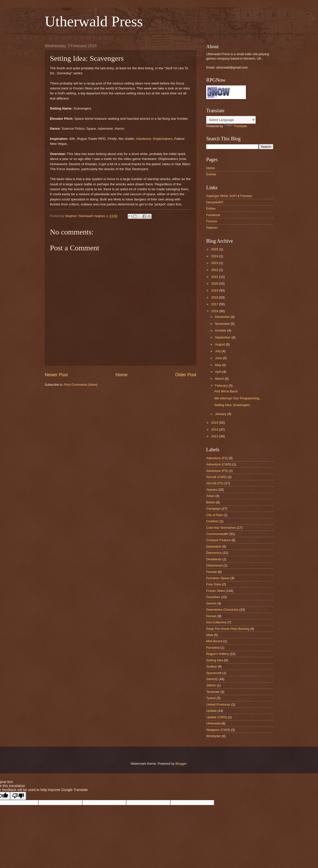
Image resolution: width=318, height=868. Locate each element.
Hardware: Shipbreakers (155, 139)
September (223, 337)
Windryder (214, 736)
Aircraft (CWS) (217, 477)
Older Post (186, 375)
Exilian (211, 208)
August (220, 344)
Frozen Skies (216, 591)
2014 (215, 430)
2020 (215, 283)
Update (211, 711)
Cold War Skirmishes (221, 528)
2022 (215, 270)
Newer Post (56, 375)
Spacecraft (214, 673)
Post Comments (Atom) (81, 385)
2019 (215, 290)
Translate (236, 126)
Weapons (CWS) (218, 730)
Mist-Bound (214, 641)
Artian (210, 496)
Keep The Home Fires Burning (228, 629)
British (211, 502)
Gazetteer (213, 597)
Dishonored (214, 565)
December (223, 317)
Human (211, 616)
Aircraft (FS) (215, 483)
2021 (215, 277)
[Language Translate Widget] (231, 120)
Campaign (214, 509)
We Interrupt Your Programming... (238, 398)
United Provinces (218, 704)
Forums (212, 221)
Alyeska (212, 490)
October (221, 330)
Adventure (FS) (217, 471)
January (221, 414)
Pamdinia (213, 648)
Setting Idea (215, 660)
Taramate (213, 692)
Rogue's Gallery (218, 654)
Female (212, 572)
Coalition (212, 521)
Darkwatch (214, 547)
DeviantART (215, 202)
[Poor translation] (18, 796)
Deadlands (214, 559)
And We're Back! (226, 391)
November (223, 324)
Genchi (211, 603)
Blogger (181, 764)
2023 (215, 263)
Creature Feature (218, 540)
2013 (215, 436)
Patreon (212, 228)
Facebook (213, 215)
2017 (215, 304)
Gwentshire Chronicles (222, 610)
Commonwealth (217, 534)
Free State (214, 584)
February (222, 386)
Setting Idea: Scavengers (232, 405)
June (219, 358)
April (219, 372)
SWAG (211, 685)
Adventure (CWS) (219, 464)
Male (210, 635)
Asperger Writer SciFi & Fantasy (229, 196)
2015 (215, 423)
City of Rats (215, 515)
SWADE (212, 679)
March (220, 379)
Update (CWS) (217, 717)
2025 (215, 249)
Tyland (211, 698)
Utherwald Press (94, 21)
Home (121, 375)
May (218, 365)
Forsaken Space (218, 578)
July (218, 351)
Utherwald (213, 723)
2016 (215, 311)
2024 (215, 256)
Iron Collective (216, 622)
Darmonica (214, 553)
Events (211, 174)
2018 (215, 297)
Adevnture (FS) (217, 458)
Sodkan (212, 666)
